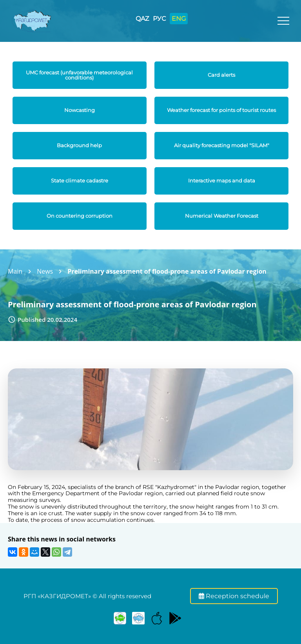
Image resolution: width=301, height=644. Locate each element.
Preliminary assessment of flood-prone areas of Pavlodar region (167, 271)
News (45, 271)
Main (15, 271)
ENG (179, 19)
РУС (159, 19)
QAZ (142, 19)
